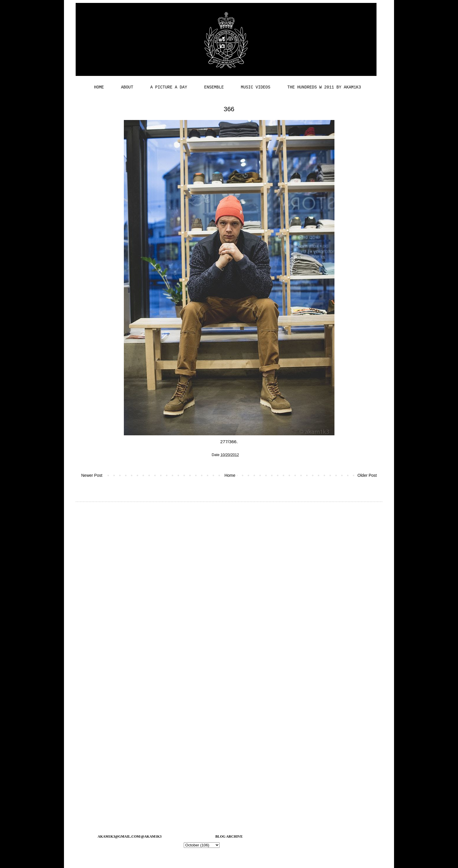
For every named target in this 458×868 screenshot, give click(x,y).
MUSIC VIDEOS (256, 87)
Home (230, 475)
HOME (99, 87)
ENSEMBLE (214, 87)
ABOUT (127, 87)
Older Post (367, 475)
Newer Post (92, 475)
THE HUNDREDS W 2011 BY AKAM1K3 (324, 87)
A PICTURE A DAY (169, 87)
